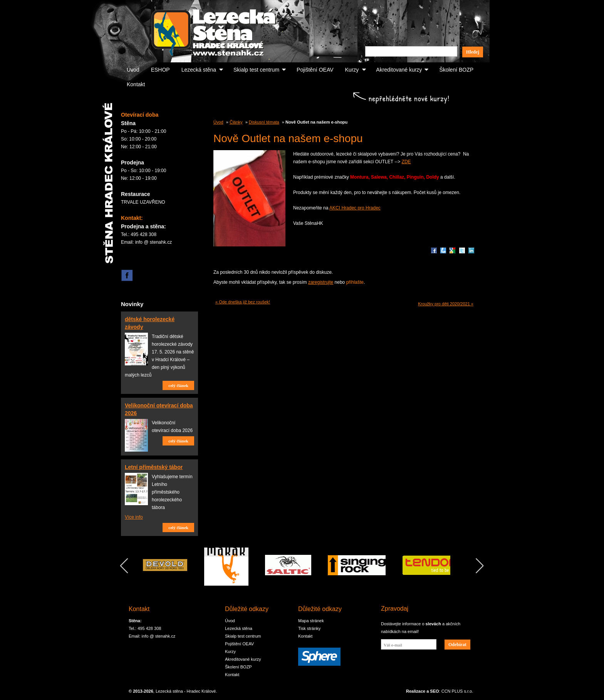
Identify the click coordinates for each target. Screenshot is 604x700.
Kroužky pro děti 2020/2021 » (446, 304)
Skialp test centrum (256, 70)
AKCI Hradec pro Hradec (355, 208)
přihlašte (355, 282)
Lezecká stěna (199, 70)
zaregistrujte (321, 282)
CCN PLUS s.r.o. (457, 691)
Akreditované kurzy (399, 70)
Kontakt (136, 84)
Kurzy (352, 70)
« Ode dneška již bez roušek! (243, 302)
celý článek (178, 385)
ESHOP (160, 70)
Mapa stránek (311, 621)
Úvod (133, 70)
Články (236, 122)
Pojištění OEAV (315, 70)
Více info (134, 517)
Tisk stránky (309, 628)
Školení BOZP (456, 70)
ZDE (406, 162)
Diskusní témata (264, 122)
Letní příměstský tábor (154, 467)
